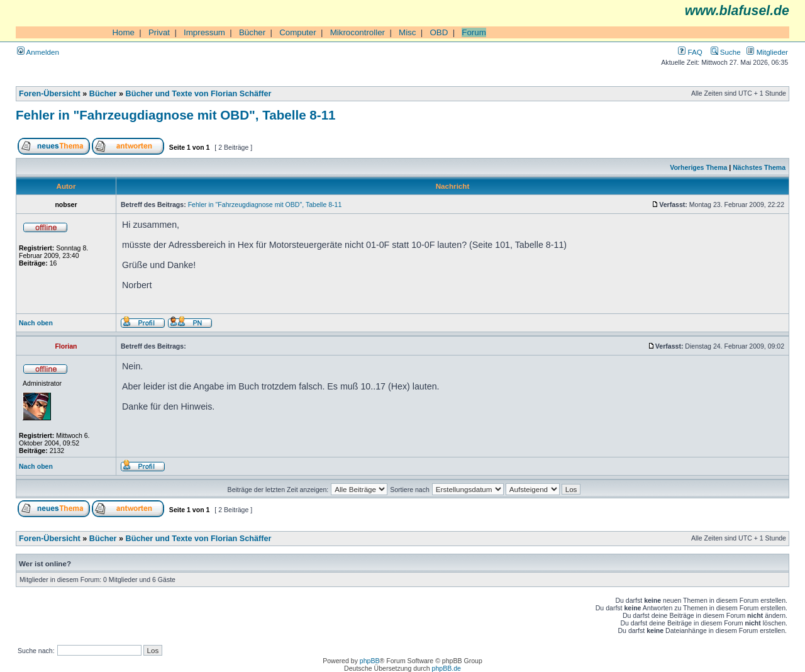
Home (123, 32)
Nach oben (36, 323)
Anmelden (38, 52)
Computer (298, 32)
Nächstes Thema (759, 167)
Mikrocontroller (358, 32)
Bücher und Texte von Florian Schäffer (199, 94)
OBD (439, 32)
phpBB (370, 661)
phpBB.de (447, 668)
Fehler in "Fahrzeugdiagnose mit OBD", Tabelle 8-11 (176, 115)
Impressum (204, 32)
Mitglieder (767, 52)
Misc (407, 32)
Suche (726, 52)
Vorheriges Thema (698, 167)
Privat (159, 32)
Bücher (252, 32)
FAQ (690, 52)
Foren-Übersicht (50, 94)
